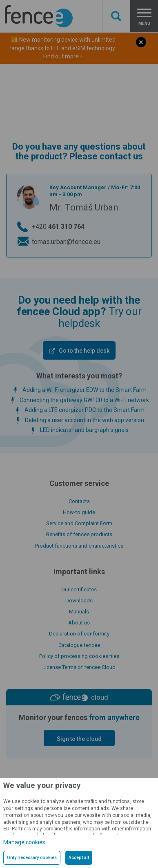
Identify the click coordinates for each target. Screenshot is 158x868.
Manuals (79, 612)
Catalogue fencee (79, 645)
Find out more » (63, 56)
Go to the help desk (84, 351)
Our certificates (79, 589)
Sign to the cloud (79, 739)
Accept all (79, 858)
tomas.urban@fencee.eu (66, 242)
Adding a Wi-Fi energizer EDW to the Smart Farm (85, 390)
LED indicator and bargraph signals (84, 430)
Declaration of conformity (79, 634)
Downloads (79, 601)
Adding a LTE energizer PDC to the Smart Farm (85, 410)
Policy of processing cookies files (79, 656)
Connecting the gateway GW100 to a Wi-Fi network (84, 400)
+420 (58, 227)
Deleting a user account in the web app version (85, 420)
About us (79, 623)
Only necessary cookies (32, 858)
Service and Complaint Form (79, 523)
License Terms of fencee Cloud (79, 667)
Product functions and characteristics (79, 546)
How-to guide (79, 512)
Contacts (79, 501)
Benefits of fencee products (79, 534)
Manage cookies (24, 842)
